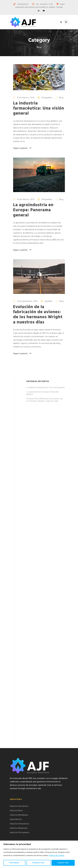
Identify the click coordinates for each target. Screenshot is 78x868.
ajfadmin (48, 301)
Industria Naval (16, 751)
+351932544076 (21, 834)
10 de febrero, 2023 (26, 98)
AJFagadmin (47, 98)
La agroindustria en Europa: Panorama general (33, 210)
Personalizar (14, 863)
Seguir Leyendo (22, 148)
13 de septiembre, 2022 (27, 301)
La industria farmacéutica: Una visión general (39, 108)
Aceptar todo (63, 863)
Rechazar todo (38, 863)
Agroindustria (16, 760)
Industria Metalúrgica (19, 755)
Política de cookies (57, 856)
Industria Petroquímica (19, 773)
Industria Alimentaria (19, 769)
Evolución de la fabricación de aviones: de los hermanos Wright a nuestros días (38, 315)
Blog (61, 98)
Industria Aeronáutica (19, 747)
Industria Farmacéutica (19, 764)
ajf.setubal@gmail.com (24, 840)
